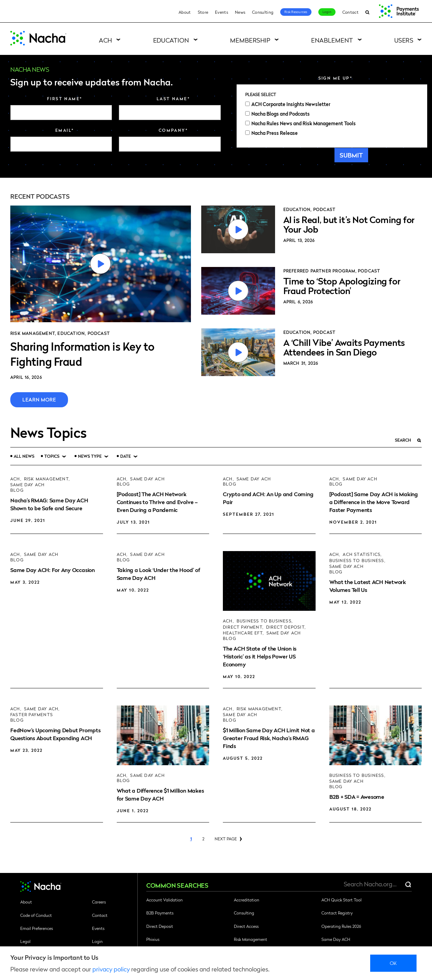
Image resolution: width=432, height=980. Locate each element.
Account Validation (164, 900)
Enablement (332, 40)
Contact (350, 12)
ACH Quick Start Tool (342, 900)
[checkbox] (332, 118)
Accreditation (247, 900)
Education (171, 40)
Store (203, 12)
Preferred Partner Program (319, 271)
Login (327, 12)
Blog (17, 490)
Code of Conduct (36, 915)
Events (221, 12)
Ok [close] (393, 963)
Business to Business (264, 621)
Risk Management (33, 333)
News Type (90, 456)
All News (24, 456)
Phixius (153, 939)
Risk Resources (296, 12)
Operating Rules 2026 (341, 926)
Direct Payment (243, 627)
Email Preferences (37, 928)
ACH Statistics (362, 554)
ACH (105, 40)
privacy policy (111, 969)
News (240, 12)
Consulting (263, 12)
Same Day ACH (27, 485)
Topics (52, 456)
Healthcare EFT (243, 633)
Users (404, 40)
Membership (250, 40)
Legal (25, 941)
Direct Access (246, 926)
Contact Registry (337, 913)
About (185, 12)
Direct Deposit (285, 627)
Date (126, 456)
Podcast (99, 333)
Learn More (39, 399)
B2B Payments (160, 913)
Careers (99, 902)
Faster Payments (32, 715)
